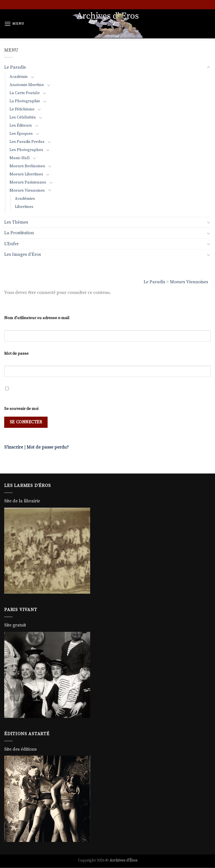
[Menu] (14, 24)
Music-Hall (20, 158)
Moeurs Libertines (26, 174)
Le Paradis (154, 282)
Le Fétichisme (22, 109)
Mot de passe (16, 354)
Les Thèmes (16, 222)
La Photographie (25, 101)
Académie (19, 77)
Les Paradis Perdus (27, 142)
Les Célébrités (23, 117)
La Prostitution (19, 233)
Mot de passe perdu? (48, 447)
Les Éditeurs (21, 126)
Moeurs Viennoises (189, 282)
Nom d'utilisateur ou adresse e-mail (37, 318)
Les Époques (21, 134)
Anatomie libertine (27, 85)
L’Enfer (11, 244)
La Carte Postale (25, 93)
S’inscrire (14, 447)
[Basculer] (209, 68)
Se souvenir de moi (21, 409)
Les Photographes (26, 150)
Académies (25, 199)
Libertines (24, 207)
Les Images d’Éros (23, 254)
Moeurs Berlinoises (27, 166)
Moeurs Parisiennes (28, 182)
